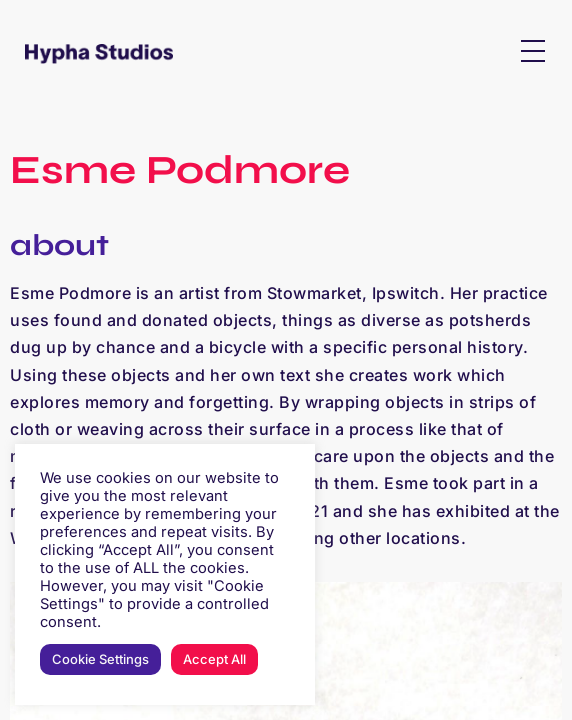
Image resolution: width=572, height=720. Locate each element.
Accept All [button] (214, 659)
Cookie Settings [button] (100, 659)
